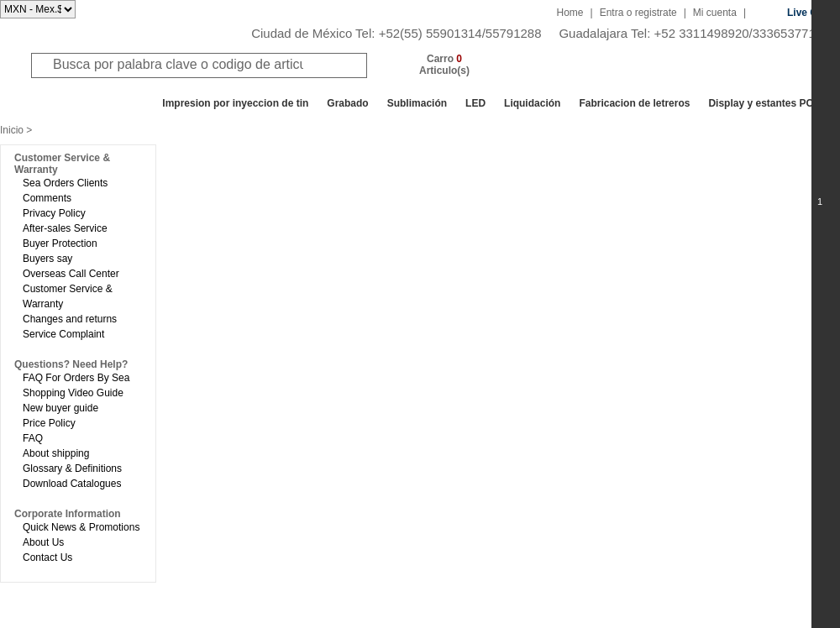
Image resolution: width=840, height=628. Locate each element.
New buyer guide (60, 408)
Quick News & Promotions (81, 527)
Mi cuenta (715, 13)
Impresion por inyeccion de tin (235, 103)
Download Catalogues (72, 484)
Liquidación (532, 103)
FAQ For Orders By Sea (76, 378)
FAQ (33, 438)
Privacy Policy (54, 213)
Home (570, 13)
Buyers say (47, 259)
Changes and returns (70, 319)
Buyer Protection (60, 243)
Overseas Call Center (71, 274)
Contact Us (47, 557)
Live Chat (810, 13)
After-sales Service (65, 228)
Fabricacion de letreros (634, 103)
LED (475, 103)
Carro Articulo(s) (444, 65)
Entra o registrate (638, 13)
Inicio (12, 130)
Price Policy (49, 423)
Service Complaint (63, 334)
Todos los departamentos (79, 103)
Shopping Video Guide (73, 393)
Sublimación (417, 103)
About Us (43, 542)
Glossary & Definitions (72, 468)
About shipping (56, 453)
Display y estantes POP (764, 103)
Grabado (347, 103)
